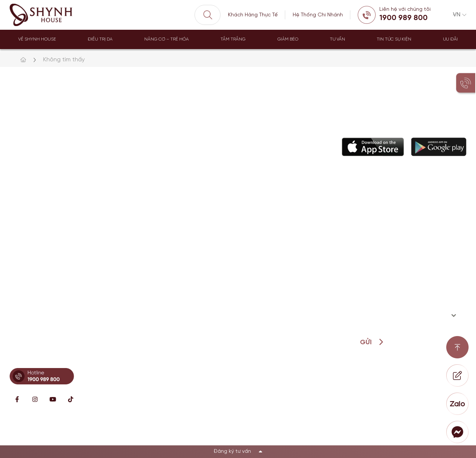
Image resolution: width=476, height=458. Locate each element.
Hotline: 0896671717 (40, 276)
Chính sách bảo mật (369, 432)
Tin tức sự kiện (394, 39)
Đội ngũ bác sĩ (256, 246)
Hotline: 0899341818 (41, 356)
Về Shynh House (37, 39)
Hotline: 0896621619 (40, 240)
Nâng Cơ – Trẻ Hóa (167, 39)
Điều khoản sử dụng (439, 432)
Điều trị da (100, 39)
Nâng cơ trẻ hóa (195, 230)
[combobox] (407, 316)
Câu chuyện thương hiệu (270, 230)
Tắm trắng (233, 39)
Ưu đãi (450, 39)
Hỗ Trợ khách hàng (262, 262)
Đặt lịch (247, 279)
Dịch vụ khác (190, 279)
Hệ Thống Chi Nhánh (318, 15)
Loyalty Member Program (270, 295)
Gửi (366, 343)
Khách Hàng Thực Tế (253, 15)
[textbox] (400, 316)
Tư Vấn (337, 39)
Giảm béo (288, 39)
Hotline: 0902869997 (41, 312)
